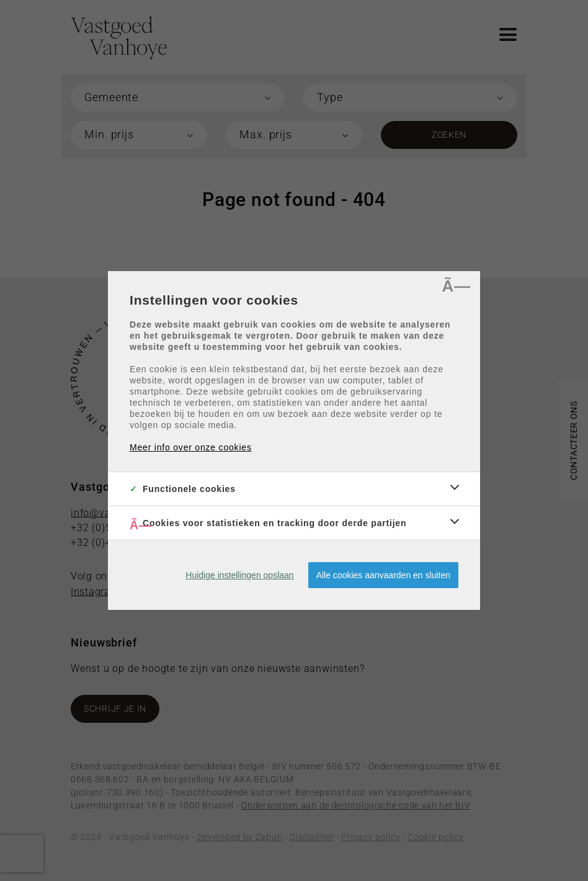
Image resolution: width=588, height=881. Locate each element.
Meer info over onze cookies (191, 447)
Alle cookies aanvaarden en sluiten (383, 575)
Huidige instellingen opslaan (239, 575)
